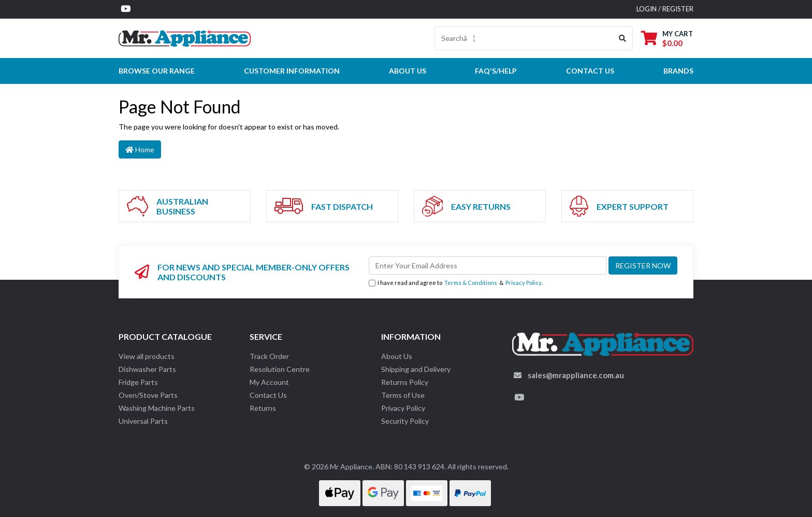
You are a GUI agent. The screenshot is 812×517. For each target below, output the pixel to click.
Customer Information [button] (292, 71)
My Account (269, 382)
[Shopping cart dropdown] (667, 38)
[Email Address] (488, 265)
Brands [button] (678, 71)
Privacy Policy (524, 283)
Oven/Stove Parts (148, 395)
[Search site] (623, 38)
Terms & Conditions (471, 283)
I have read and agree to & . (456, 283)
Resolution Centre (280, 369)
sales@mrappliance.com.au (576, 375)
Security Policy (405, 421)
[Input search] (524, 38)
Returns (263, 408)
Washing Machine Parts (157, 408)
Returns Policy (405, 382)
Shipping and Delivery (416, 369)
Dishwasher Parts (147, 369)
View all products (147, 356)
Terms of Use (403, 395)
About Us (408, 71)
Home (140, 149)
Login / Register (665, 9)
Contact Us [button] (590, 71)
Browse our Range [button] (157, 71)
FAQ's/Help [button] (496, 71)
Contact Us (268, 395)
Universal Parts (143, 421)
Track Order (269, 356)
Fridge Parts (138, 382)
